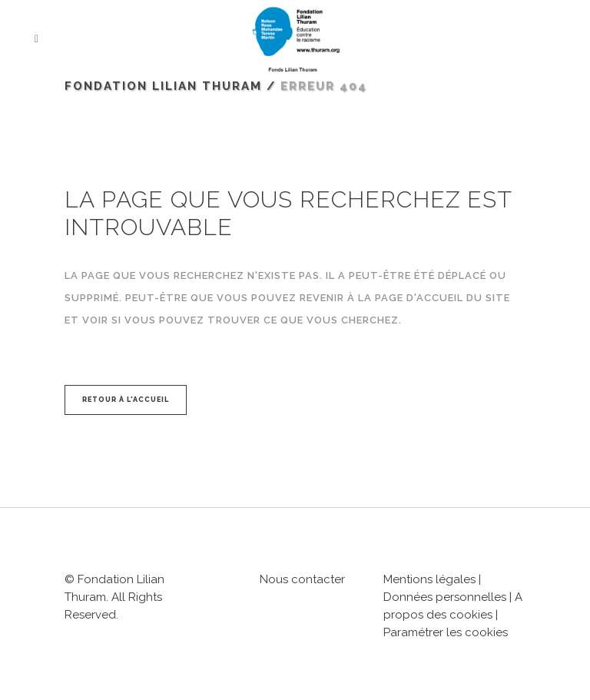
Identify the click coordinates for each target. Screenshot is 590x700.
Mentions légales (429, 579)
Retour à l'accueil (126, 400)
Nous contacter (302, 579)
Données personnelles (445, 597)
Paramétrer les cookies (446, 632)
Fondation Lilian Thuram (163, 86)
